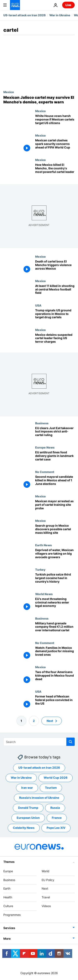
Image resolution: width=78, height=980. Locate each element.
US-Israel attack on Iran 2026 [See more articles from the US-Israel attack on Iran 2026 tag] (39, 768)
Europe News (45, 447)
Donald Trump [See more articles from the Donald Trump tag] (28, 808)
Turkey (40, 569)
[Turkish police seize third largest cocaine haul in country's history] (55, 580)
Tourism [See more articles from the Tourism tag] (51, 788)
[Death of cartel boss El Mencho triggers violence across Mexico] (55, 267)
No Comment (45, 472)
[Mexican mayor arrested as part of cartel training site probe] (55, 507)
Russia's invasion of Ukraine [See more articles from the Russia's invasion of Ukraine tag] (39, 798)
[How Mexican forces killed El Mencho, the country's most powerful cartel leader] (55, 170)
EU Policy (48, 880)
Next (45, 889)
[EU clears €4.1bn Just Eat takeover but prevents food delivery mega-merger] (55, 433)
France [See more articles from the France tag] (57, 818)
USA (38, 305)
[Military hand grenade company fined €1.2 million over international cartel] (55, 629)
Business (42, 423)
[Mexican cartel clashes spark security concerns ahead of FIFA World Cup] (55, 146)
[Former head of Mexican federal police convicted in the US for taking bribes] (55, 702)
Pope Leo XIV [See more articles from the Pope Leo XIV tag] (56, 828)
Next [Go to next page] (50, 721)
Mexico (9, 92)
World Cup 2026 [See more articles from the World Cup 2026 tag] (56, 778)
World (45, 871)
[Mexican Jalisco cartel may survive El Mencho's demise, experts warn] (39, 100)
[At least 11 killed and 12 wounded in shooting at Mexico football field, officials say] (55, 291)
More (7, 939)
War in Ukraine (60, 15)
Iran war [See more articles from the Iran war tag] (27, 788)
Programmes (12, 915)
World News (44, 594)
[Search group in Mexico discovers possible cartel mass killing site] (55, 531)
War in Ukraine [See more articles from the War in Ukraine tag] (21, 778)
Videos (46, 906)
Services (9, 928)
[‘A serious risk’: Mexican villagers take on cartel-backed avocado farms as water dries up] (55, 556)
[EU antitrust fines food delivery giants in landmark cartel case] (55, 458)
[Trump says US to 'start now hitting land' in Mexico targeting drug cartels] (55, 316)
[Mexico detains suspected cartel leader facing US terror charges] (55, 340)
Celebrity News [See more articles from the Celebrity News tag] (24, 828)
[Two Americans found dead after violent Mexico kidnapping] (55, 678)
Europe (8, 871)
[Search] (39, 742)
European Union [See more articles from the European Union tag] (28, 818)
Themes (9, 862)
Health (8, 897)
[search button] (71, 742)
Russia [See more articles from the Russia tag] (55, 808)
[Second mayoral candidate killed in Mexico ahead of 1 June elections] (55, 482)
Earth (7, 889)
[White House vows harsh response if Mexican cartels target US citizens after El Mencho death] (55, 121)
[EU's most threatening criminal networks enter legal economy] (55, 604)
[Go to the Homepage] (15, 5)
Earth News (43, 545)
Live (68, 5)
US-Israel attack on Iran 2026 (25, 15)
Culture (8, 906)
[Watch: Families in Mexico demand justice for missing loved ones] (55, 653)
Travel (46, 897)
